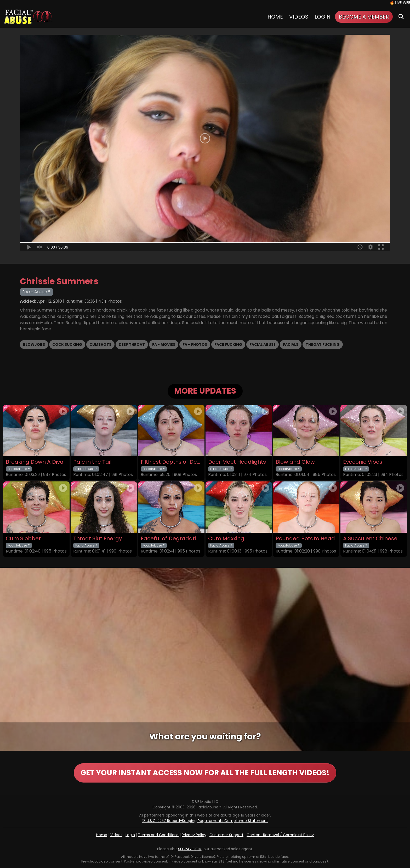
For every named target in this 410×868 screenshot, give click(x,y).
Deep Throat (132, 344)
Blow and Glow (295, 462)
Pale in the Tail (92, 462)
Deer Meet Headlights (237, 462)
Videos (299, 17)
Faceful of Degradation (171, 539)
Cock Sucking (67, 344)
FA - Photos (195, 344)
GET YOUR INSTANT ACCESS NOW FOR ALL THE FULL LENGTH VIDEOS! (205, 773)
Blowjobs (34, 344)
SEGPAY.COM (190, 849)
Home (275, 17)
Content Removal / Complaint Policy (280, 835)
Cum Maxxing (226, 539)
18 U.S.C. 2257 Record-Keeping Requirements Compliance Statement (205, 821)
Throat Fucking (323, 344)
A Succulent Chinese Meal (374, 539)
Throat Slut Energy (98, 539)
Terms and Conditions (158, 835)
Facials (291, 344)
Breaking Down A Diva (35, 462)
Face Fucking (228, 344)
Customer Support (226, 835)
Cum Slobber (23, 539)
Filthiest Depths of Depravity (171, 462)
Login (323, 17)
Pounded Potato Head (305, 539)
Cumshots (100, 344)
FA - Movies (164, 344)
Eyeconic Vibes (363, 462)
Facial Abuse (263, 344)
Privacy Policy (194, 835)
